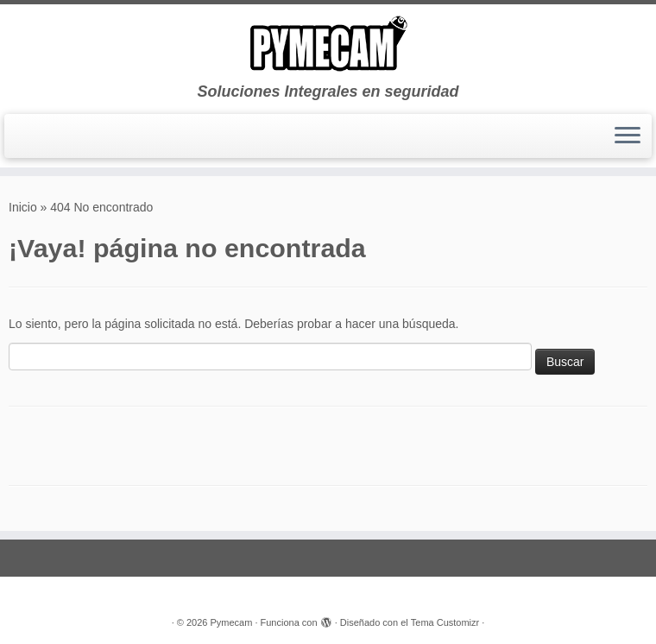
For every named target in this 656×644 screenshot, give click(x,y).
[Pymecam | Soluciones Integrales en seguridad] (328, 44)
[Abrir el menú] (628, 136)
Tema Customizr (445, 622)
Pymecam (231, 622)
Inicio (23, 207)
